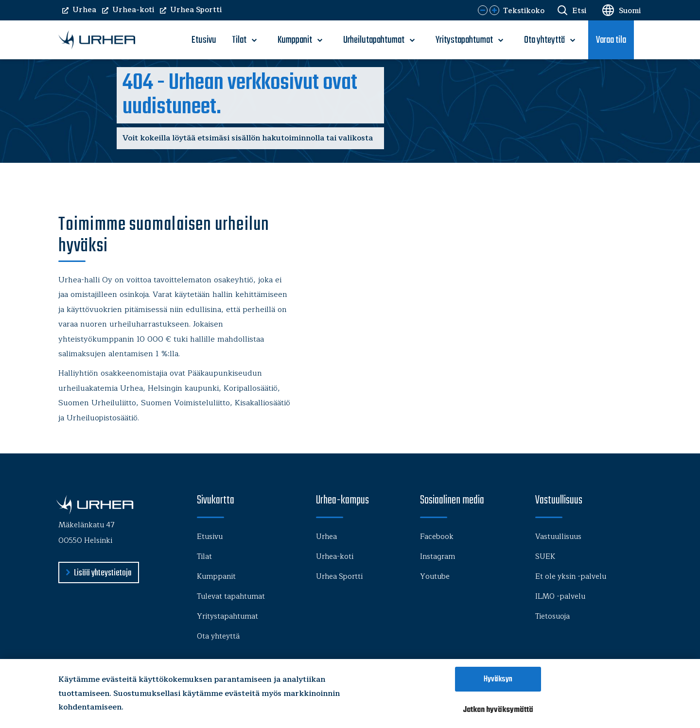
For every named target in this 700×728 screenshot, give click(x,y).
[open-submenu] (254, 40)
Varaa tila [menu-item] (611, 40)
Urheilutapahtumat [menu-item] (374, 40)
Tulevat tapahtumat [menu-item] (231, 597)
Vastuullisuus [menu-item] (558, 537)
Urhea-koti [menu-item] (335, 557)
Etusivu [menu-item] (204, 40)
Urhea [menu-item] (326, 537)
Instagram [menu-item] (437, 557)
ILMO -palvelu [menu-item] (560, 597)
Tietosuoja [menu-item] (552, 616)
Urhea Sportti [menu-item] (339, 577)
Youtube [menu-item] (435, 577)
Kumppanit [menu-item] (295, 40)
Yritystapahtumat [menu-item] (464, 40)
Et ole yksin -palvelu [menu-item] (571, 577)
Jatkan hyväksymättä (498, 710)
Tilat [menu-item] (239, 40)
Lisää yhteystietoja (103, 573)
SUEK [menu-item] (545, 557)
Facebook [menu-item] (437, 537)
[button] (483, 10)
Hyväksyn (498, 679)
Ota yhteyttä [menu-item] (544, 40)
